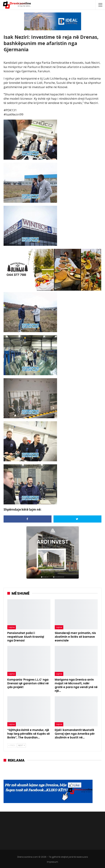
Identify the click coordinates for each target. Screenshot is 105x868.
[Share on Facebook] (28, 519)
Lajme (12, 627)
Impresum (52, 862)
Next (21, 745)
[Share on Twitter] (77, 519)
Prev (12, 745)
